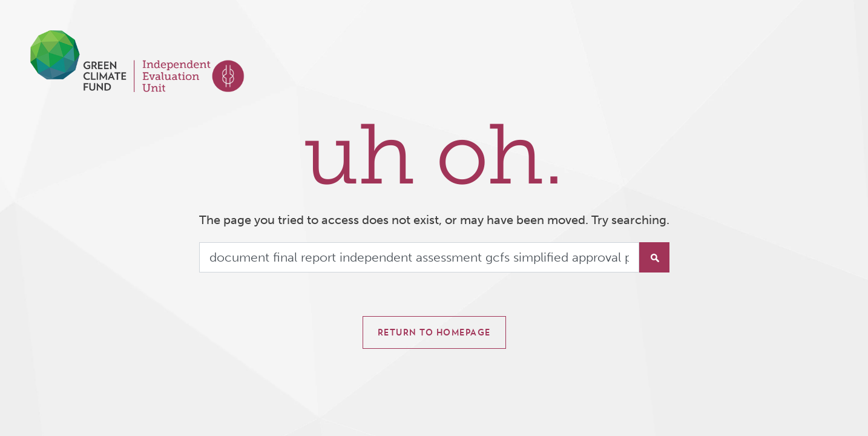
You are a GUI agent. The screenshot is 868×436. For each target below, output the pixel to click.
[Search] (419, 257)
